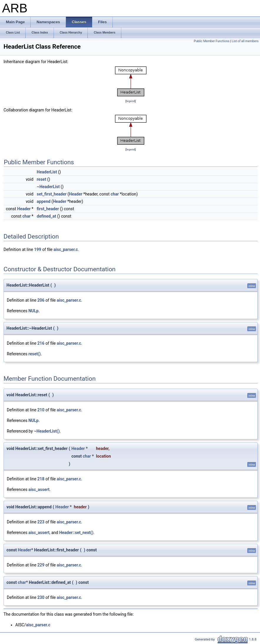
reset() (34, 354)
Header (76, 194)
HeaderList (47, 172)
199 (38, 249)
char (115, 194)
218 (41, 479)
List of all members (245, 41)
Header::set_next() (76, 533)
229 (41, 565)
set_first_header (52, 194)
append (44, 201)
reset (42, 179)
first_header (48, 209)
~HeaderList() (47, 431)
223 (41, 522)
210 (41, 410)
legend (131, 101)
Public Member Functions (212, 41)
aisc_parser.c (66, 249)
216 (41, 343)
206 (41, 300)
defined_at (47, 216)
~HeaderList (48, 187)
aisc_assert (39, 489)
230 (41, 597)
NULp (33, 311)
